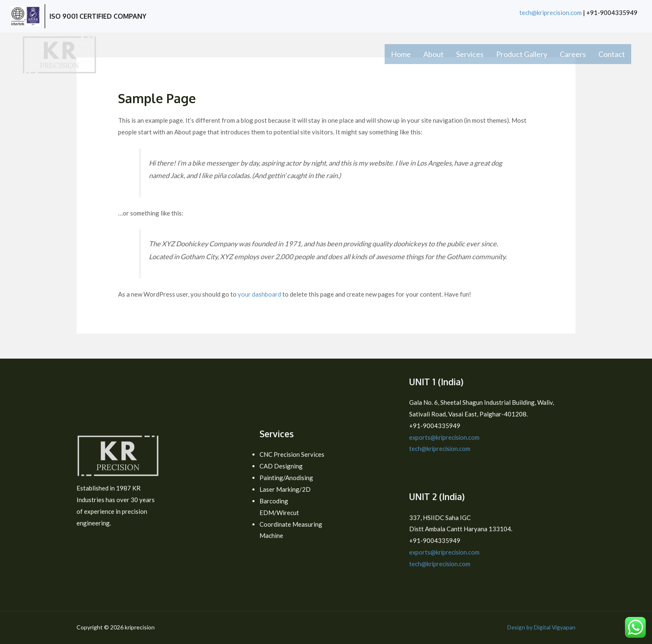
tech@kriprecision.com (551, 12)
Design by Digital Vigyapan (541, 627)
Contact (612, 54)
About (433, 54)
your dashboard (259, 294)
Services (470, 54)
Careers (573, 54)
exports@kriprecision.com (445, 437)
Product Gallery (522, 54)
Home (401, 54)
